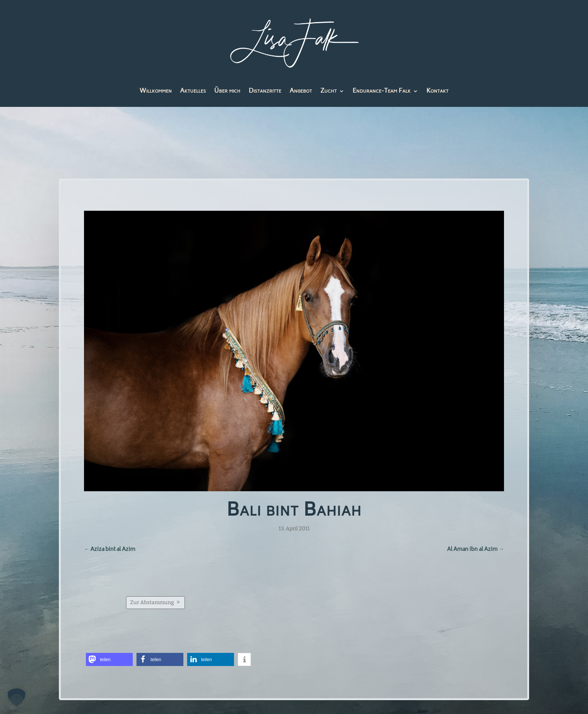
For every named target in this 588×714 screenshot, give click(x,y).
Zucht (328, 92)
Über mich (227, 92)
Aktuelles (193, 92)
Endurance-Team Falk (382, 92)
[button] (111, 657)
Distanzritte (265, 92)
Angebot (301, 92)
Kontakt (437, 92)
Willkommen (156, 92)
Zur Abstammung (153, 601)
